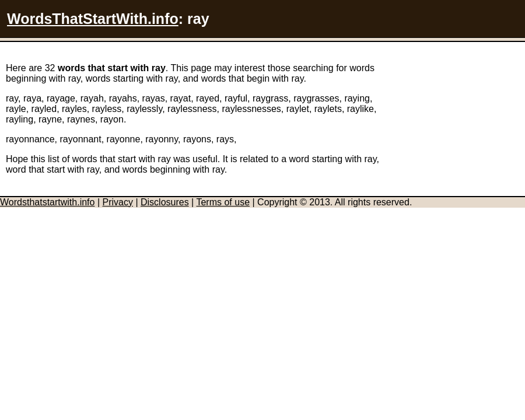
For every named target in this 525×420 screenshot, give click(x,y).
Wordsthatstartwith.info (47, 202)
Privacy (117, 202)
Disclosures (165, 202)
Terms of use (223, 202)
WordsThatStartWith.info (93, 19)
